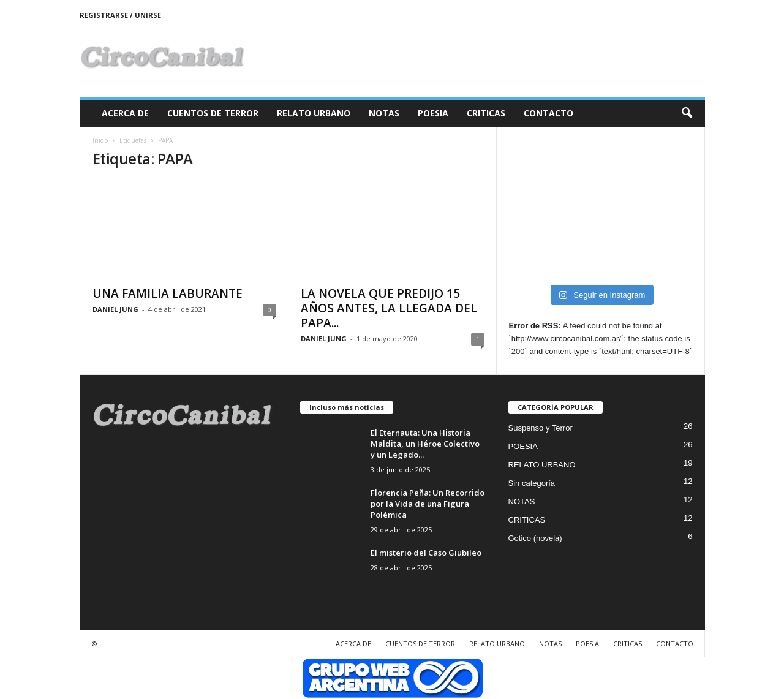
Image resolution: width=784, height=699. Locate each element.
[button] (687, 113)
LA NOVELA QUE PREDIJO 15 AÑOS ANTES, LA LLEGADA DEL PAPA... (389, 308)
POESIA (433, 113)
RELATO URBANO (314, 113)
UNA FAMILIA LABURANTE (168, 293)
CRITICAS (486, 113)
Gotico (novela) (535, 538)
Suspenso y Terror (541, 428)
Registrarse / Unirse (120, 15)
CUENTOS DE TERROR (213, 113)
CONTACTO (548, 113)
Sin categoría (532, 483)
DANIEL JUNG (115, 309)
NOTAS (384, 113)
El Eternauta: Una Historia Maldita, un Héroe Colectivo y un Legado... (425, 444)
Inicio (100, 140)
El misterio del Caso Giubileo (426, 553)
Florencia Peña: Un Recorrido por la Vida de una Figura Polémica (428, 504)
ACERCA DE (125, 113)
